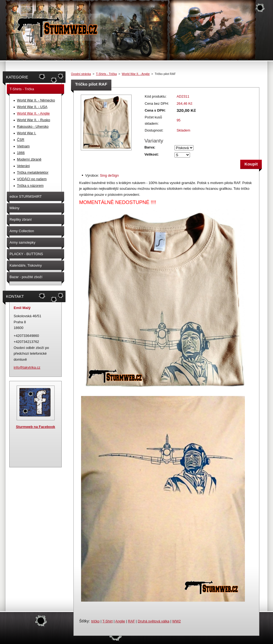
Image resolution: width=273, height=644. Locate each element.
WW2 (176, 621)
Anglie (120, 621)
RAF (131, 621)
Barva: (150, 147)
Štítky (84, 621)
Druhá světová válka (153, 621)
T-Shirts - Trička (106, 74)
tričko (95, 621)
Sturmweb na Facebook (35, 427)
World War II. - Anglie (136, 74)
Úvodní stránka (81, 74)
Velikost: (152, 154)
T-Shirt (108, 621)
